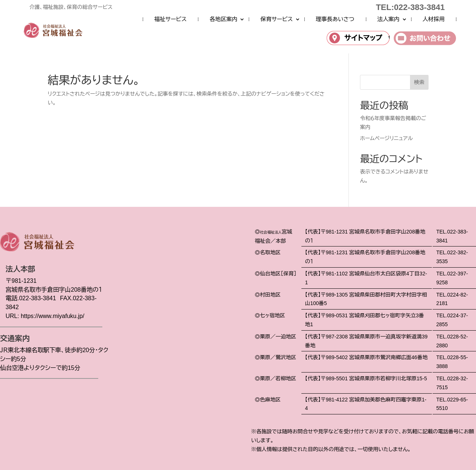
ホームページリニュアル (386, 138)
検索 (419, 82)
